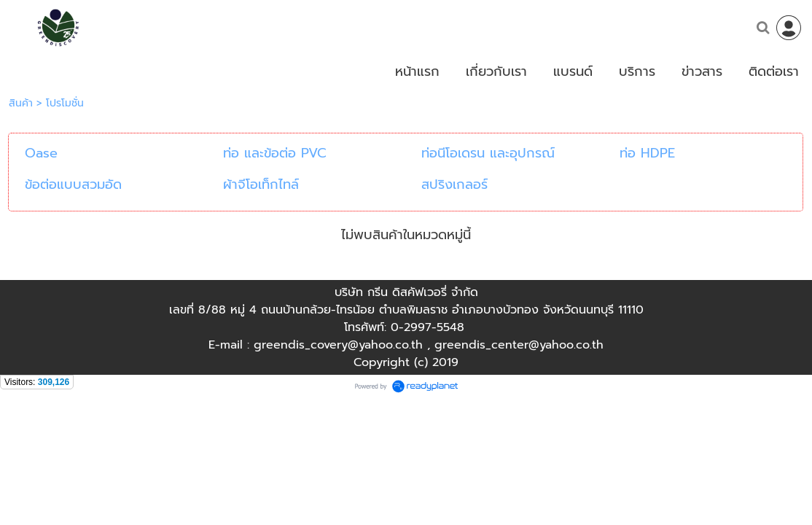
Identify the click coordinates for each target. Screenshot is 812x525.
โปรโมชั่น (65, 103)
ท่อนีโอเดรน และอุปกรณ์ (488, 153)
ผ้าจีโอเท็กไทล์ (261, 184)
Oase (41, 153)
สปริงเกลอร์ (454, 184)
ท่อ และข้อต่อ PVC (275, 153)
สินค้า (21, 103)
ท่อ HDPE (647, 153)
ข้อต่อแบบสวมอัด (73, 184)
